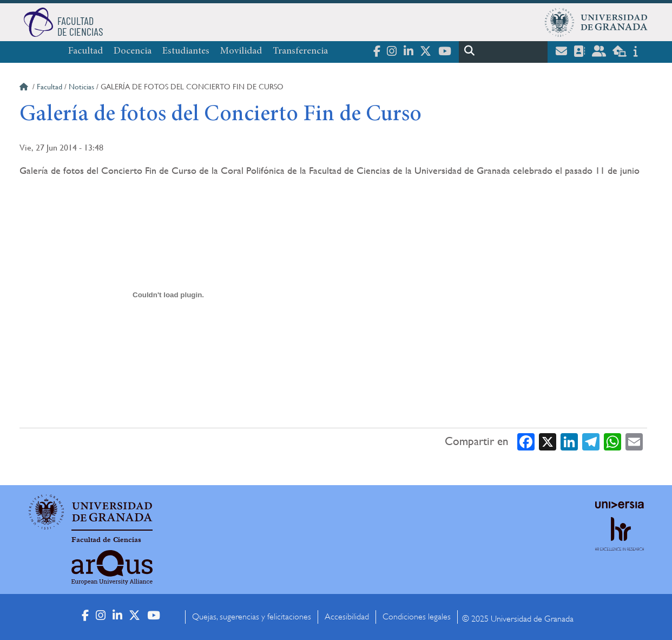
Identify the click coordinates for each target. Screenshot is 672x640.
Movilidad (241, 51)
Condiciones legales (417, 617)
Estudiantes (186, 51)
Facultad (85, 51)
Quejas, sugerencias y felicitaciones (252, 617)
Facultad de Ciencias (106, 540)
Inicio (25, 88)
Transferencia (300, 51)
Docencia (133, 51)
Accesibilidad (347, 617)
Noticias (81, 87)
